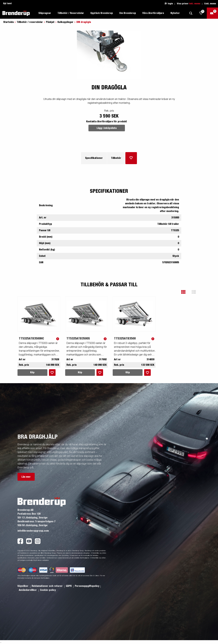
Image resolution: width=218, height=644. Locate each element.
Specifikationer (94, 158)
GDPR (69, 586)
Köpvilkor (23, 586)
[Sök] (191, 13)
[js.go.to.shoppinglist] (201, 13)
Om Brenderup (128, 13)
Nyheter (175, 13)
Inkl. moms (195, 4)
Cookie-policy (48, 590)
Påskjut (50, 22)
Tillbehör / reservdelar (30, 22)
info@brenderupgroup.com (33, 531)
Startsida (8, 22)
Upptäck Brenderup (102, 13)
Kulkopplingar (65, 22)
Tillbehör (116, 158)
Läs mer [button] (26, 477)
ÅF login (169, 4)
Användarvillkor (28, 590)
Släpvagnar (45, 13)
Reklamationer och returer (47, 586)
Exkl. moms (210, 4)
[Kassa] (212, 13)
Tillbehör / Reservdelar (71, 13)
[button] (186, 292)
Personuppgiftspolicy (87, 586)
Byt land (7, 4)
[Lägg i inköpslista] (131, 158)
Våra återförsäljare (153, 13)
